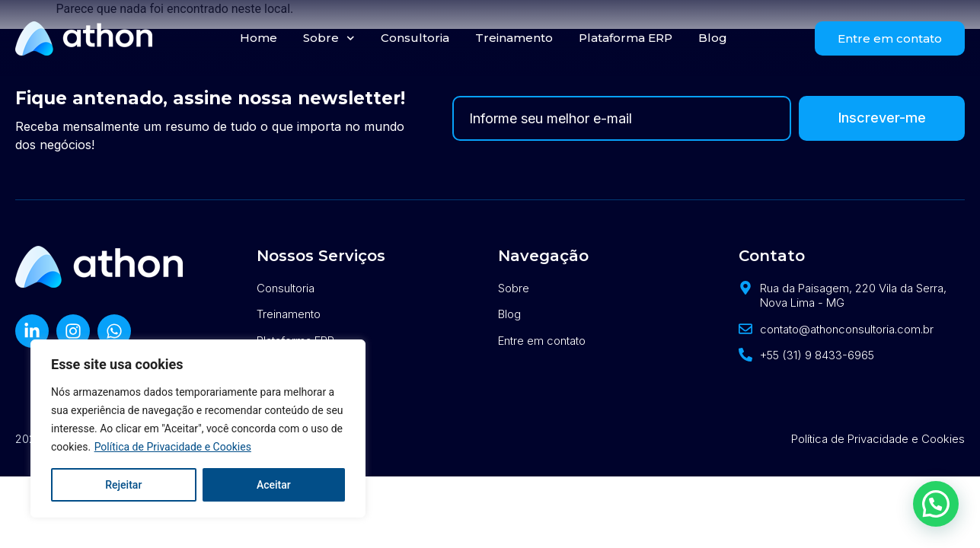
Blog (713, 38)
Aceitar (274, 485)
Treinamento (514, 38)
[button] (935, 502)
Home (259, 38)
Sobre (329, 38)
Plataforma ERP (626, 38)
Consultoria (415, 38)
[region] (198, 429)
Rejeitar (123, 485)
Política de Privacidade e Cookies (173, 447)
